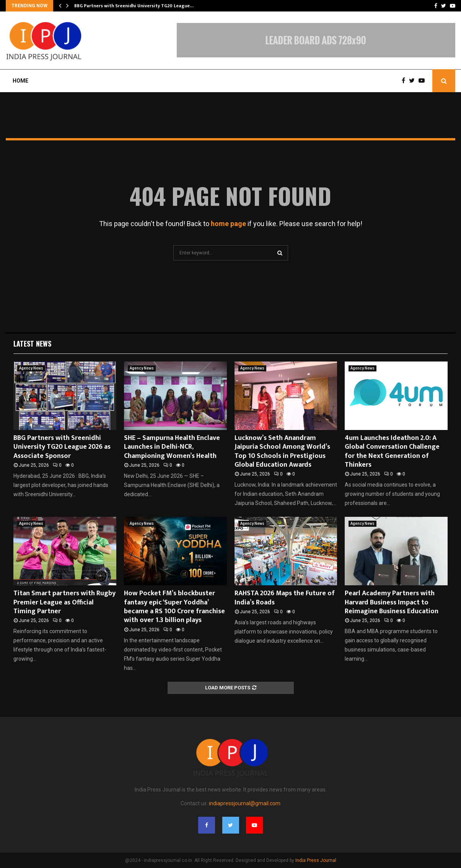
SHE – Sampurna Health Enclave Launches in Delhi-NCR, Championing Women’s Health (172, 447)
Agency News (31, 368)
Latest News (32, 344)
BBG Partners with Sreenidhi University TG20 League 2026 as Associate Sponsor (62, 447)
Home (20, 81)
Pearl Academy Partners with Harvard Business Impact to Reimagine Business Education (392, 602)
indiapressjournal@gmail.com (245, 803)
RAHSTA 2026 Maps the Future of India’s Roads (285, 598)
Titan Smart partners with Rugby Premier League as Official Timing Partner (64, 602)
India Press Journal (316, 860)
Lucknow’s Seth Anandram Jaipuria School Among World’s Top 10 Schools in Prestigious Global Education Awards (282, 451)
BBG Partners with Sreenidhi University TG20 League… (134, 6)
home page (228, 224)
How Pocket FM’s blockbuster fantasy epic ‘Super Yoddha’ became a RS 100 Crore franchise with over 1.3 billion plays (174, 607)
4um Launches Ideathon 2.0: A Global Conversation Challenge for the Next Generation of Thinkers (392, 451)
